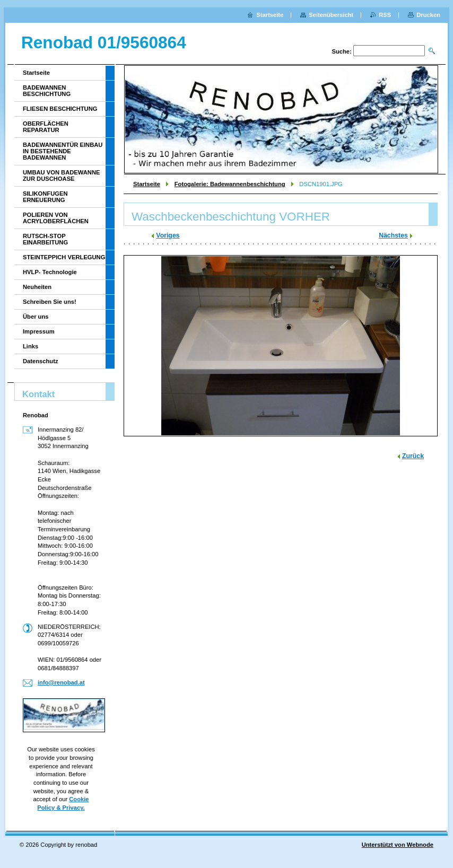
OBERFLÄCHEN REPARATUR (46, 127)
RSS (385, 15)
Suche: (341, 51)
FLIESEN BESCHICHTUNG (60, 109)
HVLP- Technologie (50, 272)
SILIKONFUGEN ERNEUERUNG (45, 197)
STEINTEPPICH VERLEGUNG (64, 257)
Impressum (39, 331)
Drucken (428, 15)
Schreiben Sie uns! (50, 302)
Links (31, 346)
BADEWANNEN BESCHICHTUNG (47, 91)
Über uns (36, 317)
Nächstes (393, 235)
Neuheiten (37, 287)
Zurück (413, 456)
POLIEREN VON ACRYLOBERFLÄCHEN (56, 218)
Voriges (168, 235)
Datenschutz (41, 361)
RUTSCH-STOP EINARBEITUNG (45, 239)
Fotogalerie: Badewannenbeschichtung (230, 184)
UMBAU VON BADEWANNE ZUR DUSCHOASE (61, 176)
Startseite (147, 184)
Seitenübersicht (331, 15)
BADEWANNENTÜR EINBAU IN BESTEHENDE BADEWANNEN (63, 151)
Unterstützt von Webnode (398, 845)
